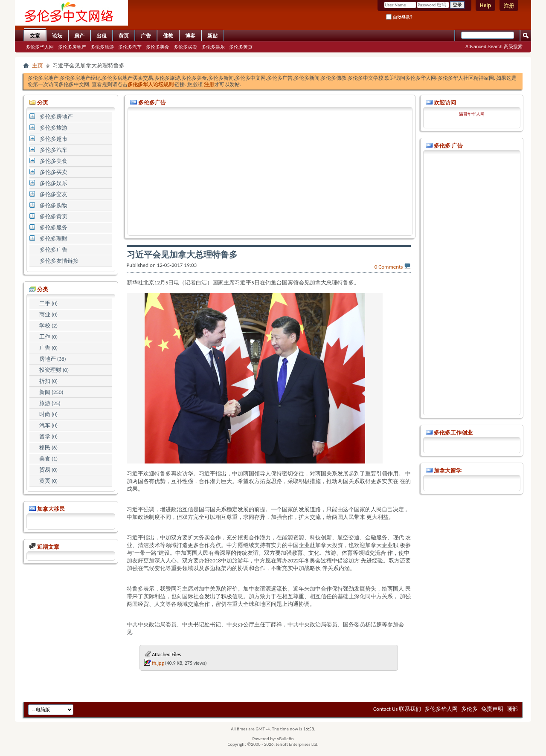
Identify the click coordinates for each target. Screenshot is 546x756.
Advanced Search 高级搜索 (494, 46)
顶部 (512, 709)
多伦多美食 (158, 47)
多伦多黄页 (241, 47)
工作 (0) (48, 337)
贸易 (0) (48, 470)
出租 (102, 36)
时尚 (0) (48, 414)
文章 (35, 36)
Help (485, 6)
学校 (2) (48, 326)
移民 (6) (48, 448)
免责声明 (492, 709)
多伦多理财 (54, 239)
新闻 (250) (51, 392)
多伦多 (469, 709)
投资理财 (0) (54, 370)
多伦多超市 (54, 139)
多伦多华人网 (40, 47)
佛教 (168, 36)
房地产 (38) (53, 359)
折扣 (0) (48, 381)
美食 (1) (48, 459)
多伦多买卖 (185, 47)
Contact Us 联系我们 (397, 709)
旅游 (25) (50, 403)
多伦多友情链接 (59, 261)
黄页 (124, 36)
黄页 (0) (48, 481)
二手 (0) (48, 303)
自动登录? (399, 17)
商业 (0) (48, 314)
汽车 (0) (48, 425)
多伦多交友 (54, 194)
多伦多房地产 (72, 47)
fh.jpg (158, 663)
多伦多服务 (54, 227)
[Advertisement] (270, 171)
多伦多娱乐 (213, 47)
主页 (38, 65)
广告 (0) (48, 348)
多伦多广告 (54, 250)
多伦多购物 (54, 205)
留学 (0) (48, 436)
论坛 (57, 36)
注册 (509, 6)
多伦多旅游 (102, 47)
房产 (79, 36)
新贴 (212, 36)
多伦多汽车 (130, 47)
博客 (190, 36)
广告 (146, 36)
